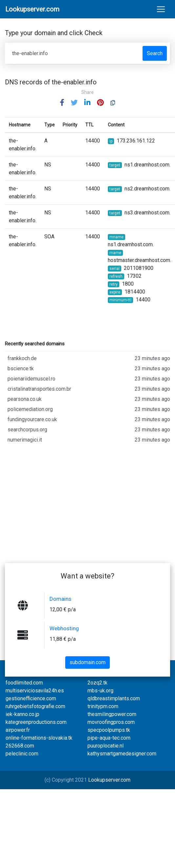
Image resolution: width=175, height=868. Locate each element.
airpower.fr (18, 730)
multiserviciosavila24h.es (35, 691)
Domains (60, 599)
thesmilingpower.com (112, 714)
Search (155, 53)
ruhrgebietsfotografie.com (35, 706)
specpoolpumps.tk (109, 730)
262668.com (20, 746)
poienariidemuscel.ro (89, 379)
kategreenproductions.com (36, 722)
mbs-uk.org (100, 691)
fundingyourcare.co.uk (89, 420)
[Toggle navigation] (161, 9)
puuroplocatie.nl (106, 746)
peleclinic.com (22, 754)
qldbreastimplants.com (114, 698)
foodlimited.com (24, 683)
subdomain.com (87, 662)
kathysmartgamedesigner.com (122, 754)
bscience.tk (89, 369)
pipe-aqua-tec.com (109, 738)
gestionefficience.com (31, 698)
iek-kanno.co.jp (22, 714)
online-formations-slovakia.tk (39, 738)
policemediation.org (89, 409)
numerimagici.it (89, 440)
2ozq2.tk (97, 683)
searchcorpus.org (89, 430)
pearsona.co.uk (89, 399)
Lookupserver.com (109, 780)
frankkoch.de (89, 358)
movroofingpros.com (111, 722)
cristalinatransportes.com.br (89, 389)
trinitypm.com (103, 706)
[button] (62, 103)
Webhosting (64, 628)
